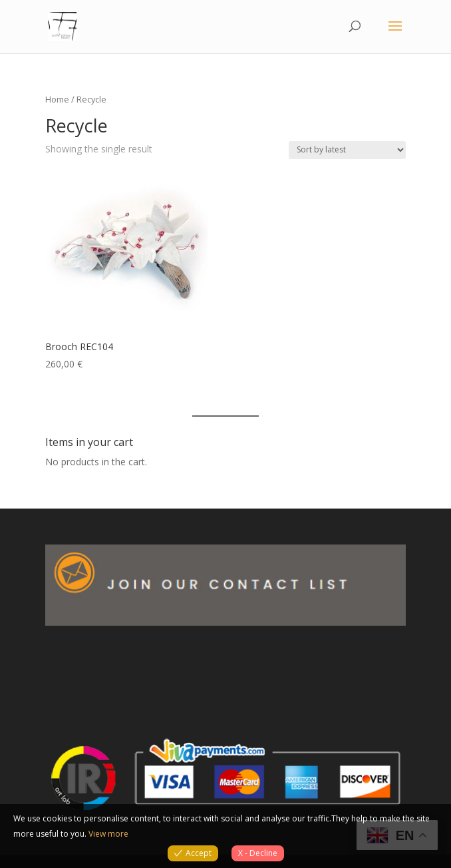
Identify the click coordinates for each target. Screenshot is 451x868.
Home (57, 99)
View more (108, 834)
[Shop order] (347, 150)
